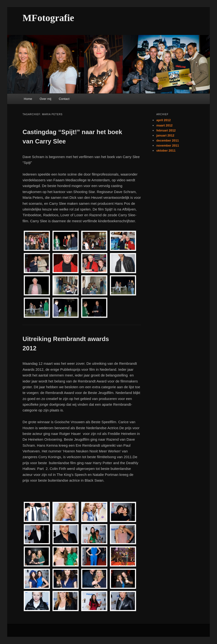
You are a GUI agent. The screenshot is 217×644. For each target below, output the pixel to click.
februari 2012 (166, 130)
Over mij (45, 99)
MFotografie (48, 18)
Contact (64, 99)
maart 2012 (164, 125)
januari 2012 (165, 135)
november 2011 (168, 145)
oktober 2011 (166, 151)
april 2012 (163, 120)
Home (28, 99)
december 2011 (167, 140)
